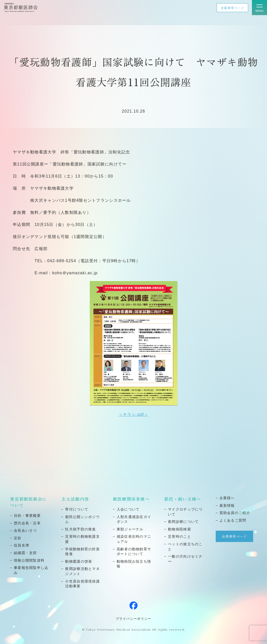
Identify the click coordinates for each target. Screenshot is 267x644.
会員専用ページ (232, 8)
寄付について (77, 509)
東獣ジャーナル (130, 529)
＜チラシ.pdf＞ (133, 414)
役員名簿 (21, 545)
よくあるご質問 (233, 520)
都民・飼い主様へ (183, 499)
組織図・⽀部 (25, 553)
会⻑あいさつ (25, 530)
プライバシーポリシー (134, 619)
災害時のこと (180, 536)
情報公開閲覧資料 (29, 560)
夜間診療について (183, 522)
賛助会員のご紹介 (235, 513)
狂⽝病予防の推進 (80, 529)
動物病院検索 (180, 529)
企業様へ (227, 498)
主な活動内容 (75, 499)
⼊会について (128, 509)
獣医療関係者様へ (131, 499)
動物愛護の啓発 (79, 561)
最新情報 (227, 505)
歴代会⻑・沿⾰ (27, 523)
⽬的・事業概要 (27, 516)
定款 (18, 538)
